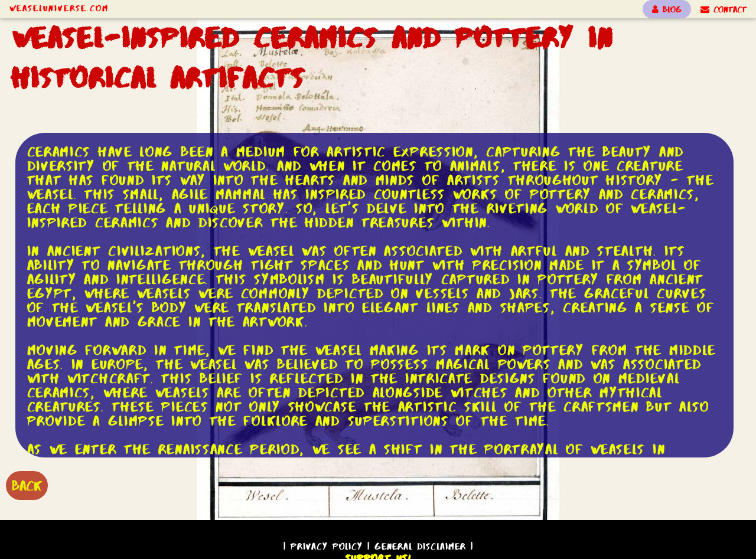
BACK (27, 486)
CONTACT (724, 9)
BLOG (667, 9)
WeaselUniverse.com (59, 8)
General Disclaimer (420, 546)
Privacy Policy (327, 546)
